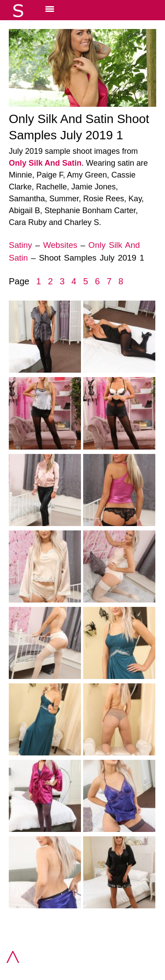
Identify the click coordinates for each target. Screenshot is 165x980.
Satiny (20, 245)
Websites (60, 245)
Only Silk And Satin (45, 163)
